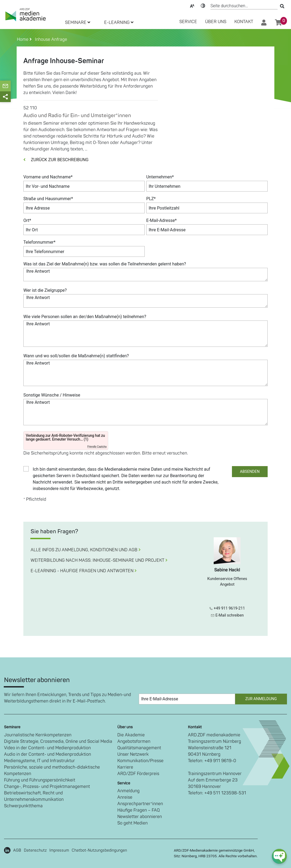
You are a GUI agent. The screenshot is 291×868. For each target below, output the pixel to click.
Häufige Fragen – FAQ (139, 810)
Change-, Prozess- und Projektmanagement (47, 787)
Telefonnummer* (39, 242)
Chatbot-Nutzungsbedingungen (99, 850)
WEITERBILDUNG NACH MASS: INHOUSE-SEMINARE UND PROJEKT (99, 560)
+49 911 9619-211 (227, 608)
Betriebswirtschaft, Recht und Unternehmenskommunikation (34, 796)
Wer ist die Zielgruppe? (45, 290)
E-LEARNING (119, 23)
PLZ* (151, 199)
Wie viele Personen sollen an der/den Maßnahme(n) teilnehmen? (85, 317)
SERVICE (188, 22)
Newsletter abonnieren (140, 817)
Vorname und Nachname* (48, 177)
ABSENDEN (250, 472)
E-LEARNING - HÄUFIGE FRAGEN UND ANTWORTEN (84, 571)
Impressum (59, 850)
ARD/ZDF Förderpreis (138, 774)
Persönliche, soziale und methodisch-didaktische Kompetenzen (52, 770)
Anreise (125, 797)
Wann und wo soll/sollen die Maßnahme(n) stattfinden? (76, 356)
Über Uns (216, 22)
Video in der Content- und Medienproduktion (47, 748)
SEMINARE (78, 23)
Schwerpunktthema (23, 806)
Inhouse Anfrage (50, 39)
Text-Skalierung (192, 5)
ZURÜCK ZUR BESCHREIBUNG (56, 160)
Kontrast (203, 5)
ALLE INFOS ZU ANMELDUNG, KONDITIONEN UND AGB (86, 550)
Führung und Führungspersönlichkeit (40, 780)
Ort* (27, 220)
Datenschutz (35, 850)
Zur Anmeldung (261, 699)
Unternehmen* (160, 177)
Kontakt (244, 22)
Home (23, 39)
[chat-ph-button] (279, 856)
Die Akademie (131, 735)
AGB (17, 850)
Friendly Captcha (97, 447)
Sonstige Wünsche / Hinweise (52, 395)
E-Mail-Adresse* (162, 220)
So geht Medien (132, 823)
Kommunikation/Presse (140, 761)
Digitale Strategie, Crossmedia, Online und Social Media (58, 741)
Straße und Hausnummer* (48, 199)
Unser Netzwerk (133, 754)
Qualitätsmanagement (139, 748)
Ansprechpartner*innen (140, 804)
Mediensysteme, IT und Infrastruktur (39, 761)
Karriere (125, 767)
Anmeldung (128, 791)
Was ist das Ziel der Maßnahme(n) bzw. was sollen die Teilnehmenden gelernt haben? (105, 264)
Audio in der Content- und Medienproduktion (48, 754)
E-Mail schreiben (227, 615)
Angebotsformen (134, 741)
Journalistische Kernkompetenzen (38, 735)
